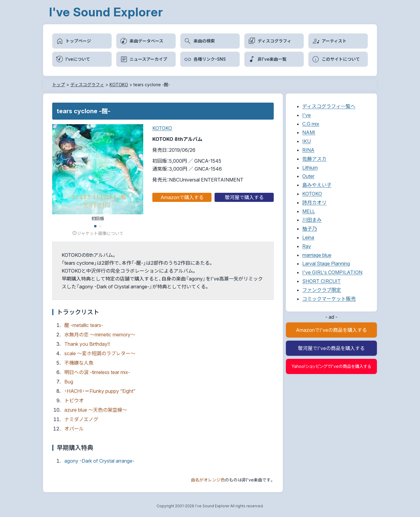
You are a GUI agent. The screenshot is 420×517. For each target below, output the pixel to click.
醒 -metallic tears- (84, 325)
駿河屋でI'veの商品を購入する (331, 348)
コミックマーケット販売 (329, 299)
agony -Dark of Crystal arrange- (99, 461)
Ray (307, 246)
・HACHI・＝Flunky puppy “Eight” (100, 391)
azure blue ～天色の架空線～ (96, 410)
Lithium (310, 168)
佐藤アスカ (314, 159)
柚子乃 (310, 229)
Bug (69, 382)
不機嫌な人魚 (79, 363)
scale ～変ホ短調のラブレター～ (100, 353)
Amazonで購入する (182, 197)
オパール (74, 429)
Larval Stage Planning (326, 264)
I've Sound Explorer (106, 12)
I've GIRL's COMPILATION (332, 272)
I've (307, 115)
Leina (308, 237)
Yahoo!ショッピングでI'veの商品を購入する (332, 366)
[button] (95, 226)
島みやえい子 (317, 185)
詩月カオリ (314, 202)
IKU (307, 141)
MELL (309, 211)
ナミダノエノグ (81, 419)
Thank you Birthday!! (87, 344)
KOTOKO (162, 128)
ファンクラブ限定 (322, 290)
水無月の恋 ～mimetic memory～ (100, 335)
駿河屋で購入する (244, 197)
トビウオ (74, 400)
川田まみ (312, 220)
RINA (308, 150)
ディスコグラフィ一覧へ (329, 106)
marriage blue (317, 255)
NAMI (309, 132)
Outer (308, 176)
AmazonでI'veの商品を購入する (331, 330)
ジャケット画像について (98, 233)
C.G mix (311, 124)
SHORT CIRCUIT (322, 281)
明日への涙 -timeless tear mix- (97, 372)
